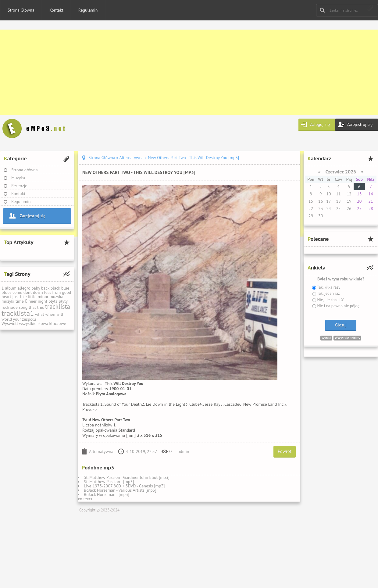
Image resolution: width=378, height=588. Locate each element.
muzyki (8, 301)
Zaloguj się (320, 124)
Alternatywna (101, 451)
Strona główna (25, 170)
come (17, 292)
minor (43, 297)
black (55, 288)
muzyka (56, 297)
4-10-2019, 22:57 (142, 451)
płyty (63, 301)
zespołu (29, 319)
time (20, 301)
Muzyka (18, 178)
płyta (53, 301)
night (43, 301)
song (23, 307)
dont (28, 292)
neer (33, 301)
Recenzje (19, 186)
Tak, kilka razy (328, 287)
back (45, 288)
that (32, 307)
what (40, 314)
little (32, 297)
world (7, 319)
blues (6, 292)
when (50, 314)
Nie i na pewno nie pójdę (338, 306)
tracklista (58, 306)
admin (183, 451)
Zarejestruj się (360, 124)
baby (36, 288)
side (14, 307)
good (66, 292)
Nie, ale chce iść (330, 300)
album (11, 288)
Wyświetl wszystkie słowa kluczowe (34, 323)
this (41, 307)
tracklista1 (18, 313)
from (56, 292)
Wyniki (326, 338)
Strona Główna (21, 10)
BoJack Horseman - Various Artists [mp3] (120, 490)
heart (6, 297)
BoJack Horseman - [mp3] (107, 494)
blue (65, 288)
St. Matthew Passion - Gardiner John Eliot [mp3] (127, 477)
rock (5, 307)
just (16, 297)
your (17, 319)
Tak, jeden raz (328, 293)
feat (47, 292)
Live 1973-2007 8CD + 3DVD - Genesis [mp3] (124, 486)
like (23, 297)
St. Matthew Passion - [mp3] (109, 482)
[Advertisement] (183, 72)
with (60, 314)
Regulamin (88, 10)
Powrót (285, 451)
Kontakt (56, 10)
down (38, 292)
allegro (24, 288)
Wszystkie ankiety (347, 338)
